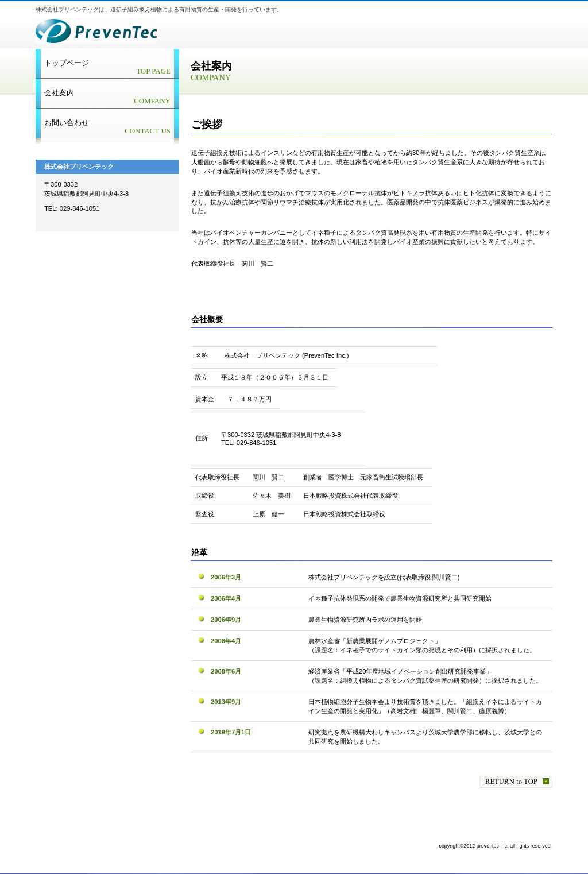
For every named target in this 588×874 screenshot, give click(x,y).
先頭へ (516, 782)
